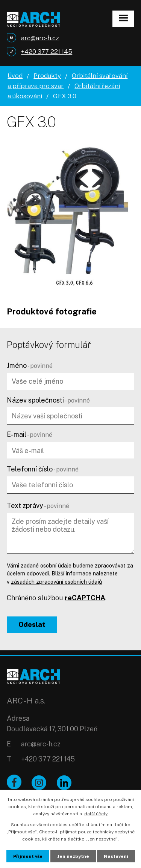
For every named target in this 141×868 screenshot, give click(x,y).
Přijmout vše (28, 856)
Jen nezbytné (73, 856)
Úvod (15, 76)
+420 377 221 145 (48, 759)
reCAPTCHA (85, 598)
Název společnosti (48, 400)
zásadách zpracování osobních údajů (56, 582)
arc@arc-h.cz (41, 744)
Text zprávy (38, 506)
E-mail (30, 434)
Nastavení (116, 856)
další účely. (96, 814)
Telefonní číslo (43, 469)
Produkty (47, 76)
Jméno (30, 365)
